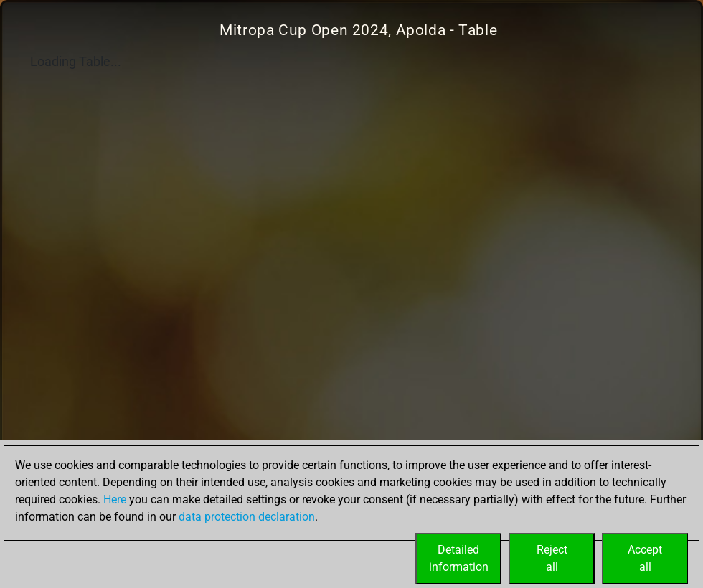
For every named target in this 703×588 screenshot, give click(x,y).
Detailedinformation (459, 558)
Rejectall (552, 558)
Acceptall (645, 558)
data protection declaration (247, 517)
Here (115, 499)
